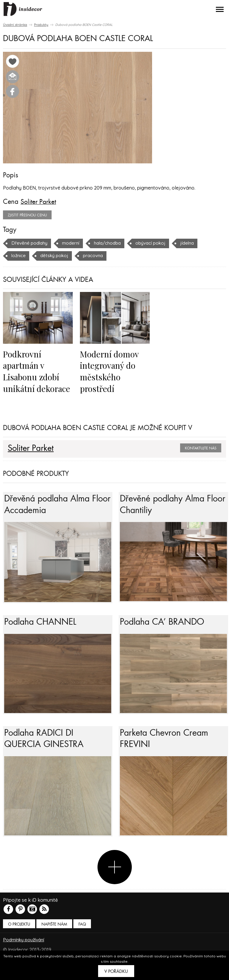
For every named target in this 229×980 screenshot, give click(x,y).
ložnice (19, 255)
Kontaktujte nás (201, 447)
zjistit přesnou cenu (27, 215)
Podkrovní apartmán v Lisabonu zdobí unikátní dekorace (37, 371)
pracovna (96, 255)
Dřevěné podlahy (31, 243)
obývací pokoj (157, 243)
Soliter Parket (39, 202)
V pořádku (116, 971)
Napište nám (54, 938)
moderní (73, 243)
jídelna (195, 243)
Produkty (41, 25)
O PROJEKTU (19, 938)
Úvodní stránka (15, 25)
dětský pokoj (56, 255)
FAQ (82, 938)
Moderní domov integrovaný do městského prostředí (110, 371)
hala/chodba (112, 243)
